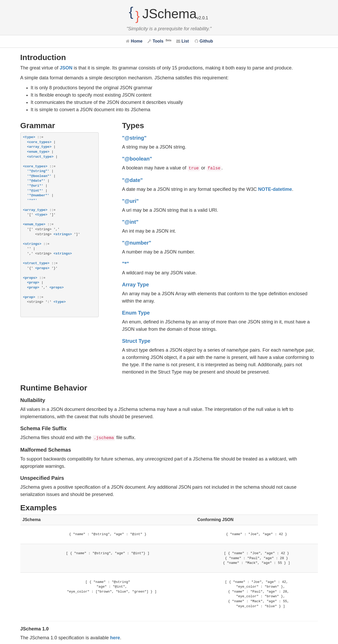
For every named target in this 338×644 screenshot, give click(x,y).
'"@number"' (38, 196)
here (115, 638)
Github (204, 41)
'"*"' (32, 200)
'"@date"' (36, 181)
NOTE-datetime (275, 189)
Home (134, 41)
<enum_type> (38, 152)
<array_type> (39, 147)
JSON (66, 68)
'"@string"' (38, 171)
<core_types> (39, 142)
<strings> (63, 234)
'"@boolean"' (39, 176)
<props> (42, 268)
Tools (155, 41)
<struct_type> (40, 157)
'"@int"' (35, 191)
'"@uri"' (35, 186)
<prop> (33, 283)
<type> (29, 137)
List (183, 41)
